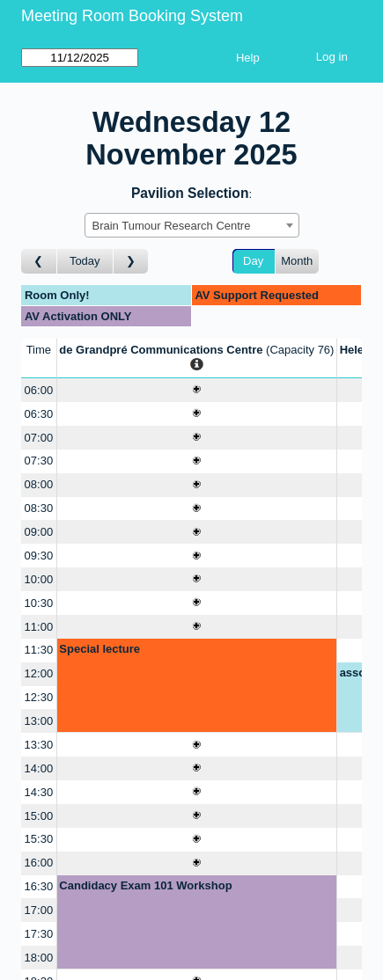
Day (253, 261)
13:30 (39, 745)
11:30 (39, 650)
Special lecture (99, 649)
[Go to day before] (39, 262)
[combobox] (192, 225)
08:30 (39, 508)
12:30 (39, 697)
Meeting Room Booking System (132, 16)
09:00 (39, 532)
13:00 (39, 721)
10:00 (39, 579)
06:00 (39, 390)
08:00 (39, 484)
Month (297, 261)
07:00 (39, 438)
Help (248, 58)
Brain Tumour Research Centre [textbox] (172, 226)
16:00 (39, 863)
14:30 (39, 792)
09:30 (39, 556)
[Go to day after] (131, 262)
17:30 (39, 934)
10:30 (39, 603)
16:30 (39, 886)
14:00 (39, 768)
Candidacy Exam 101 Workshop (145, 885)
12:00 (39, 673)
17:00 (39, 910)
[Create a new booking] (197, 390)
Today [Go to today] (85, 261)
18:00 (39, 958)
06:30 (39, 414)
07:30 (39, 461)
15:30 (39, 839)
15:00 (39, 816)
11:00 (39, 627)
